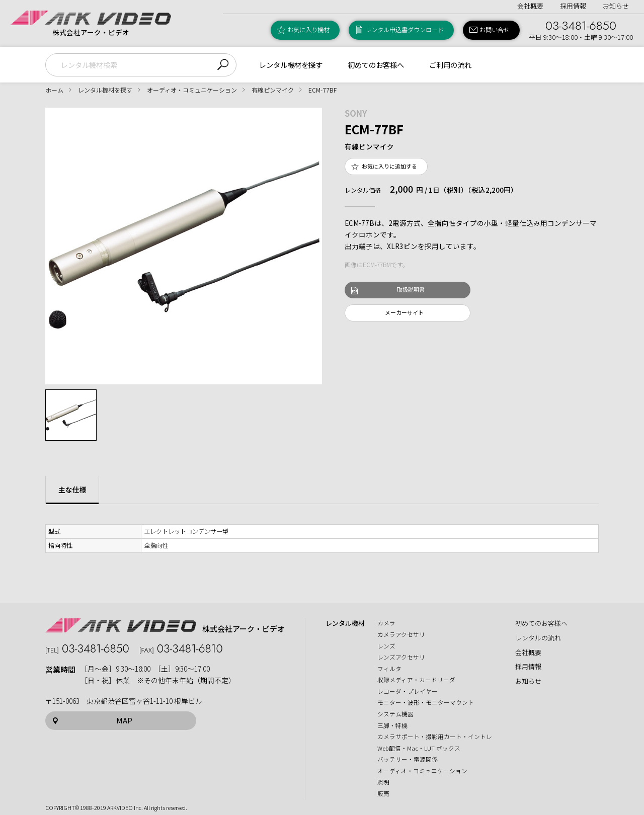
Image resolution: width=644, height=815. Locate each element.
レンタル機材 (345, 623)
